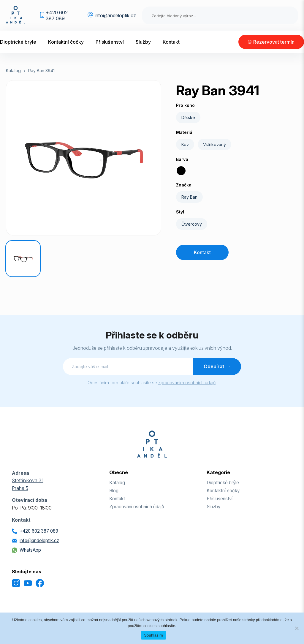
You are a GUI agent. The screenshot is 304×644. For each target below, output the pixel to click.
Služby (143, 42)
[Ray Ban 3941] (23, 259)
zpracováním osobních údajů (187, 383)
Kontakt (171, 42)
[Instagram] (16, 584)
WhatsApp (30, 550)
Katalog (13, 71)
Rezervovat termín (274, 42)
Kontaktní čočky (66, 42)
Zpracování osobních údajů (137, 507)
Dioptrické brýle (18, 42)
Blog (114, 491)
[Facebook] (40, 584)
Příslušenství (110, 42)
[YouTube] (28, 584)
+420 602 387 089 (57, 15)
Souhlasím (153, 635)
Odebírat (217, 366)
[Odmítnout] (297, 628)
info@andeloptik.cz (115, 15)
